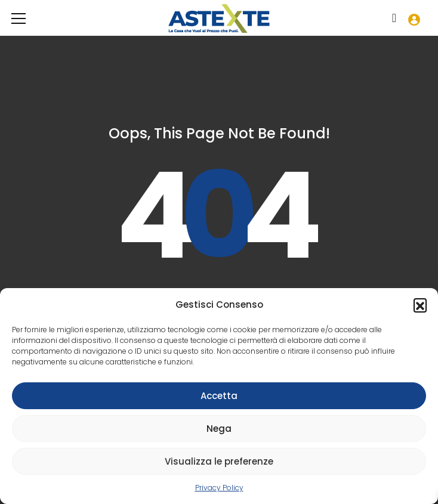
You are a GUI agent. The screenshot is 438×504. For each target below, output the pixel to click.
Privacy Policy (219, 488)
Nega (219, 429)
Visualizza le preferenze (219, 461)
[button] (420, 305)
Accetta (219, 396)
